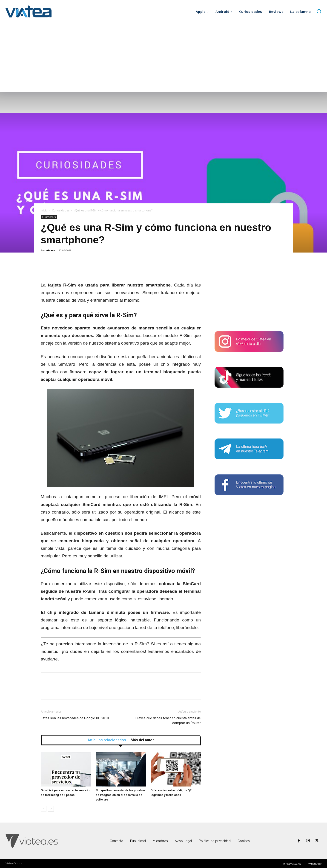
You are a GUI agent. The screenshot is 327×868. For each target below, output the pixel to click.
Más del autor (142, 740)
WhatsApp (315, 864)
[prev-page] (44, 809)
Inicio (44, 210)
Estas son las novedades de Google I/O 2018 (75, 718)
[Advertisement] (163, 57)
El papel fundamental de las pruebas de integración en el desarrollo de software (120, 795)
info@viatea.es (292, 864)
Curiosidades (61, 210)
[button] (319, 11)
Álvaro (51, 250)
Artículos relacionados (107, 740)
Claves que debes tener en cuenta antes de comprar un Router (168, 721)
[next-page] (51, 809)
